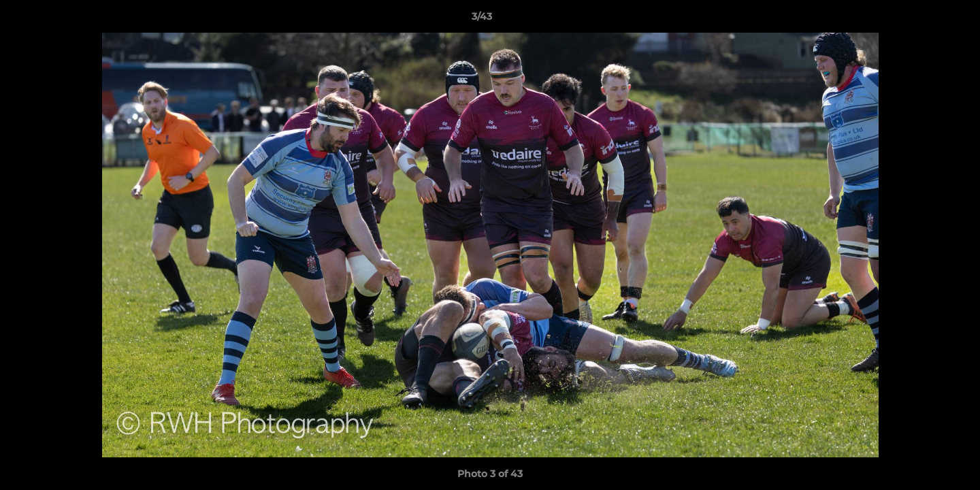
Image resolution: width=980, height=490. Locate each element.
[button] (923, 20)
